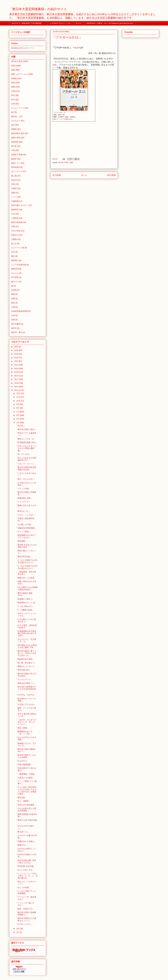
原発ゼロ (15, 235)
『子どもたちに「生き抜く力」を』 (26, 640)
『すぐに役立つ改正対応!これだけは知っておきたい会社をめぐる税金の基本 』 (26, 790)
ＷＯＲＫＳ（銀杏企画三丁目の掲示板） (28, 23)
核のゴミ (15, 282)
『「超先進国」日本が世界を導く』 (26, 573)
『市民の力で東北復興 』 (26, 805)
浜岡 (13, 320)
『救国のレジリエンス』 (26, 666)
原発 (13, 66)
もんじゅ (15, 273)
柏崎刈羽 (15, 269)
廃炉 (13, 256)
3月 (18, 929)
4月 (18, 423)
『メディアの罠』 (23, 489)
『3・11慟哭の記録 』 (25, 610)
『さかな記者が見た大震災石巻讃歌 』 (26, 810)
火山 (13, 214)
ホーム (79, 23)
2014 (16, 390)
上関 (13, 307)
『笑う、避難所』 (23, 801)
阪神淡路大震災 (18, 133)
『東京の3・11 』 (23, 511)
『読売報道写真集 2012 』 (27, 442)
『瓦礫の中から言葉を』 (26, 841)
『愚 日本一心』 (22, 832)
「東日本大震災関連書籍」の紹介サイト (38, 9)
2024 (16, 354)
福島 (71, 162)
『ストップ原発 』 (23, 532)
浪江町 (14, 146)
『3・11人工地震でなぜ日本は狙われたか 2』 (27, 561)
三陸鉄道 (15, 218)
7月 (18, 412)
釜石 (13, 125)
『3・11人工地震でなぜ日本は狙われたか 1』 (27, 567)
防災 (13, 95)
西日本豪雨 (16, 324)
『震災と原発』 (22, 728)
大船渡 (14, 239)
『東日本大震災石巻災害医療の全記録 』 (26, 468)
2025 (16, 350)
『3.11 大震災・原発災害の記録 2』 (26, 626)
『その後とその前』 (24, 524)
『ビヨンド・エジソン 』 (26, 464)
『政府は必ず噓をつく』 (26, 683)
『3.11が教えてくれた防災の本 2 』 (26, 620)
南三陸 (14, 176)
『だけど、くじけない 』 (26, 515)
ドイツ (14, 197)
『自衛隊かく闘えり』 (25, 599)
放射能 (14, 78)
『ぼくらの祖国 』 (23, 887)
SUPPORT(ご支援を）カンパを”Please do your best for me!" (110, 23)
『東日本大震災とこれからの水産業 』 (26, 756)
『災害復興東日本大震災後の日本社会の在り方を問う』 (26, 633)
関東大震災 (16, 138)
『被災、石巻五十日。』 (26, 909)
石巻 (13, 104)
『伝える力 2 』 (22, 761)
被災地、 (15, 116)
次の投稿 (57, 175)
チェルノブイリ (18, 108)
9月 (18, 404)
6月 (18, 415)
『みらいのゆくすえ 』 (25, 870)
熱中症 (14, 328)
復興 (13, 87)
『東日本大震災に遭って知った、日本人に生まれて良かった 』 (26, 653)
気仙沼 (14, 180)
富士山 (14, 244)
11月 (18, 397)
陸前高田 (15, 142)
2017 (16, 379)
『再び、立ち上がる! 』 (26, 479)
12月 (18, 393)
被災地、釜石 (17, 332)
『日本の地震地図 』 (24, 764)
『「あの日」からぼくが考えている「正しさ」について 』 (26, 722)
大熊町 (14, 188)
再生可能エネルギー (20, 205)
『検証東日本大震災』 (25, 659)
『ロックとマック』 (24, 680)
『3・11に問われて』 (25, 606)
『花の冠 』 (21, 426)
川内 (13, 315)
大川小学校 (16, 231)
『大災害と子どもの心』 (26, 704)
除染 (13, 303)
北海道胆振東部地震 (20, 311)
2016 (16, 383)
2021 (16, 365)
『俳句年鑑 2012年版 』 (26, 866)
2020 (16, 369)
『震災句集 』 (22, 797)
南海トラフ (16, 163)
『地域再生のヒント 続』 (26, 603)
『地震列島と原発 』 (24, 498)
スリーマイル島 (18, 248)
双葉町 (14, 129)
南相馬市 (15, 210)
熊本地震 (15, 167)
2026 (16, 347)
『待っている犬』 (23, 454)
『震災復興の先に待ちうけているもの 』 (26, 536)
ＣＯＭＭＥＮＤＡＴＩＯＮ (60, 23)
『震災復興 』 (22, 541)
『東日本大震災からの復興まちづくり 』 (26, 919)
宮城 (13, 91)
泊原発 (14, 290)
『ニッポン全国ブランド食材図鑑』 (26, 892)
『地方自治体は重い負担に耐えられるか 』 (26, 861)
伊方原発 (15, 277)
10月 (18, 401)
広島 (13, 184)
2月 (18, 932)
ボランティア (17, 171)
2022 (16, 361)
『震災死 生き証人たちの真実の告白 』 (26, 546)
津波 (13, 83)
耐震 (13, 294)
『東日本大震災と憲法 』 (26, 429)
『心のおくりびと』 (24, 924)
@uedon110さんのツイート (23, 48)
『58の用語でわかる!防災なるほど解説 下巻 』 (26, 646)
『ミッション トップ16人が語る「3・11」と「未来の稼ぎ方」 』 (27, 876)
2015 (16, 387)
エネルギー (16, 121)
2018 (16, 376)
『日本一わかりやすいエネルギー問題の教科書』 (26, 448)
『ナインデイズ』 (23, 502)
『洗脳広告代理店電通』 (26, 528)
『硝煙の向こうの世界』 (26, 578)
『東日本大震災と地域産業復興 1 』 (26, 913)
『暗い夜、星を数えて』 (26, 663)
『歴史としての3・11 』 (26, 439)
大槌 (13, 150)
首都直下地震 (17, 155)
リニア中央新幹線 (19, 265)
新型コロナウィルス (20, 74)
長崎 (13, 298)
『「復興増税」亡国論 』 (26, 774)
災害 (13, 226)
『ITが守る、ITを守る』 (26, 695)
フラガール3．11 (59, 112)
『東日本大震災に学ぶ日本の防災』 (26, 675)
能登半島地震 (17, 222)
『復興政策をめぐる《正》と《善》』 (24, 733)
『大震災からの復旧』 (25, 778)
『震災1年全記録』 (24, 557)
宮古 (13, 252)
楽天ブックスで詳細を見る (63, 119)
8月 (18, 408)
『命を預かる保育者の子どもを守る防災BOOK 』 (26, 689)
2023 (16, 358)
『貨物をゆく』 (22, 845)
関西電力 (15, 260)
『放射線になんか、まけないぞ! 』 (26, 744)
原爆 (13, 193)
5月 (18, 419)
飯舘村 (14, 159)
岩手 (13, 100)
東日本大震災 (64, 162)
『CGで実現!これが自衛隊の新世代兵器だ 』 (27, 588)
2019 (16, 372)
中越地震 (15, 201)
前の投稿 (111, 175)
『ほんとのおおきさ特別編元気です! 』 (26, 459)
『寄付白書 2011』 (24, 670)
